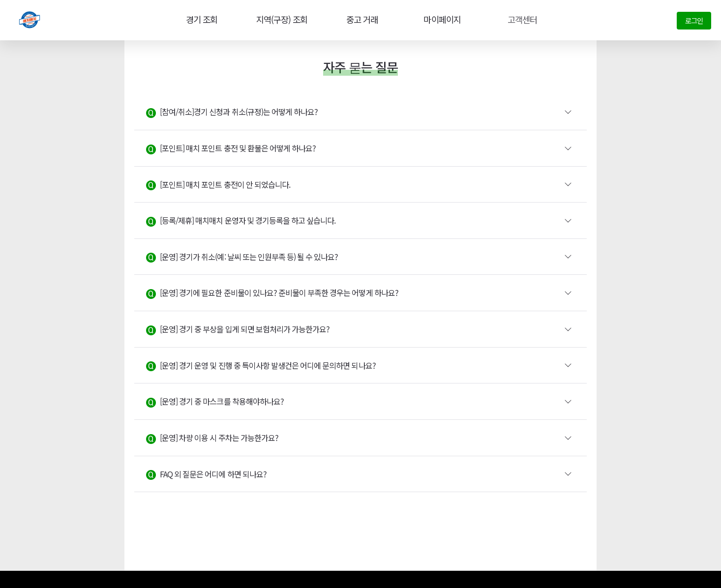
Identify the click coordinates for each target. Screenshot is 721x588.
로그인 (694, 20)
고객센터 (521, 20)
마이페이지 (441, 20)
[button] (360, 112)
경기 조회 (200, 20)
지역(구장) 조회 (280, 20)
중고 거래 (361, 20)
